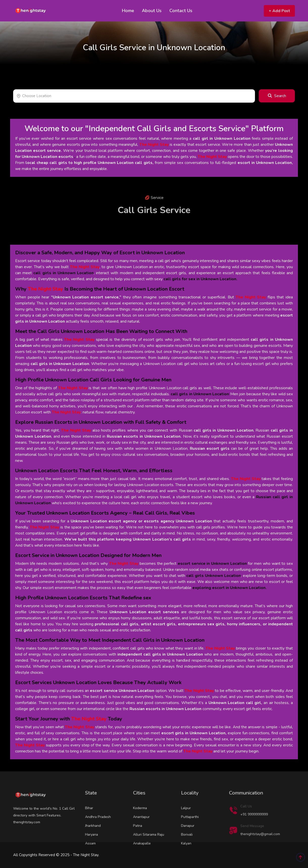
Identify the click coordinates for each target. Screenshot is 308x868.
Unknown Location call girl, (235, 703)
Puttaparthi (190, 830)
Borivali (187, 848)
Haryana (92, 848)
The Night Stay (154, 145)
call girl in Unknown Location (222, 138)
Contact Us (181, 11)
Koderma (140, 821)
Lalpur (186, 821)
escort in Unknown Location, (265, 163)
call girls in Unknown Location (60, 364)
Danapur (188, 839)
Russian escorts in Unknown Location (165, 709)
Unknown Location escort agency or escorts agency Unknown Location (141, 521)
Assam (90, 857)
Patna (138, 839)
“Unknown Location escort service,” (86, 297)
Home (128, 11)
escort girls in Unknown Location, (194, 733)
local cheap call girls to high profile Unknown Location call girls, (89, 163)
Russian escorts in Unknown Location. (144, 436)
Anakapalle (142, 857)
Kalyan (186, 857)
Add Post (279, 11)
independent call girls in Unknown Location (160, 654)
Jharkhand (93, 839)
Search (277, 96)
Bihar (89, 821)
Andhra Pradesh (98, 830)
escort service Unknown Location (122, 691)
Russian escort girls (210, 449)
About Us (152, 11)
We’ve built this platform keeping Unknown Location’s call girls (128, 539)
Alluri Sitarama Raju (149, 848)
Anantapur (141, 830)
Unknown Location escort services (144, 612)
